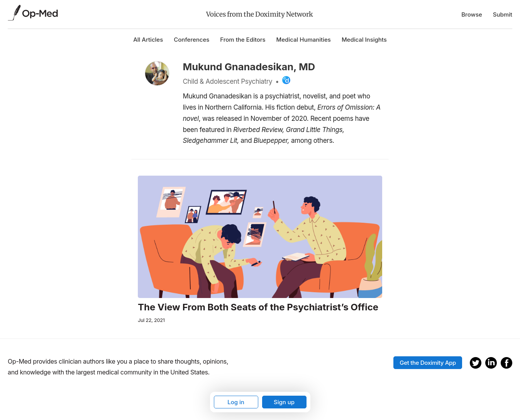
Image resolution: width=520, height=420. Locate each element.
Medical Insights (364, 40)
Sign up (284, 402)
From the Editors (243, 40)
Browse (472, 14)
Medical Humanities (304, 40)
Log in (236, 402)
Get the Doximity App (428, 363)
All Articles (148, 40)
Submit (503, 14)
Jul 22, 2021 (151, 320)
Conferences (191, 40)
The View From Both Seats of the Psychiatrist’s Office (258, 307)
